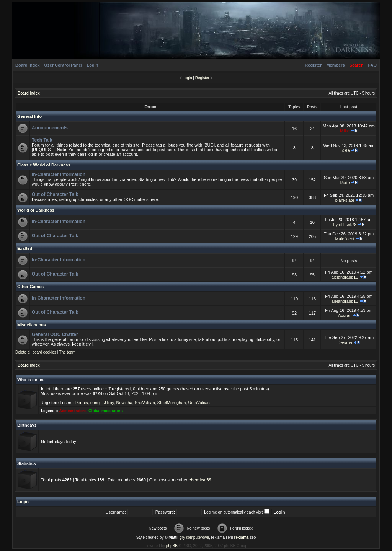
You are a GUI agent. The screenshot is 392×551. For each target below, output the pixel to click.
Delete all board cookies (36, 352)
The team (67, 352)
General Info (29, 116)
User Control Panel (63, 65)
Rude (345, 183)
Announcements (50, 128)
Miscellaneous (32, 325)
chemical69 (200, 480)
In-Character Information (59, 174)
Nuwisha (124, 403)
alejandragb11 (345, 277)
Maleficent (345, 239)
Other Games (30, 287)
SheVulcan (145, 403)
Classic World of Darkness (44, 165)
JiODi (345, 150)
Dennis (81, 403)
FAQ (372, 65)
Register (313, 65)
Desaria (345, 342)
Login (93, 65)
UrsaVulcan (199, 403)
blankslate (345, 200)
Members (335, 65)
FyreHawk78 (345, 225)
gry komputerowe (194, 537)
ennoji (96, 403)
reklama (242, 537)
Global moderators (105, 411)
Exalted (25, 248)
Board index (28, 65)
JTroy (109, 403)
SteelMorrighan (172, 403)
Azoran (345, 315)
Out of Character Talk (55, 194)
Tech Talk (42, 140)
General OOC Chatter (55, 334)
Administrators (73, 411)
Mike (345, 131)
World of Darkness (36, 210)
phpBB (172, 546)
